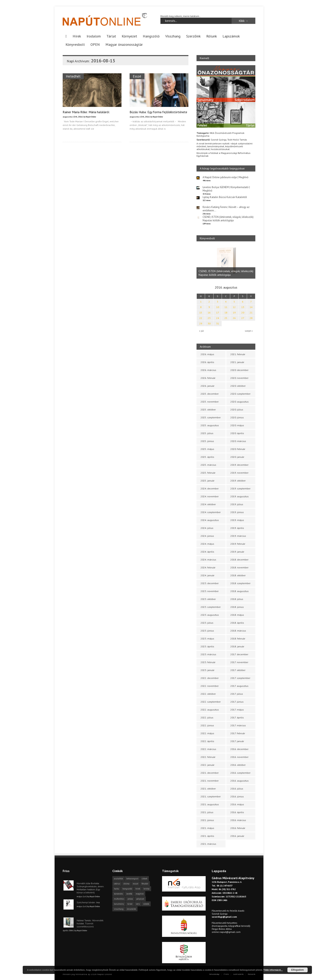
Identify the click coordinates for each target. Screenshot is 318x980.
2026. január (207, 386)
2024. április (207, 552)
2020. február (238, 449)
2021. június (207, 820)
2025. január (207, 481)
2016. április (237, 812)
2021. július (207, 812)
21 (251, 313)
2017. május (237, 710)
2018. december (239, 560)
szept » (249, 331)
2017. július (237, 694)
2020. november (239, 378)
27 (243, 318)
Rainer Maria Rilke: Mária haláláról (86, 112)
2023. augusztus (210, 615)
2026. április (207, 362)
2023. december (210, 583)
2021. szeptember (211, 796)
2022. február (208, 757)
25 (226, 318)
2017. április (237, 717)
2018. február (238, 639)
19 (234, 313)
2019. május (237, 520)
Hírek (77, 36)
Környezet (129, 36)
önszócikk (131, 909)
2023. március (208, 654)
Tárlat (111, 36)
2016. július (237, 789)
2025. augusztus (210, 425)
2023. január (207, 670)
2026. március (208, 370)
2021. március (208, 844)
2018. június (237, 607)
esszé (135, 884)
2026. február (208, 378)
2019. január (237, 552)
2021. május (207, 828)
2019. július (237, 504)
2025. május (207, 449)
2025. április (207, 457)
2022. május (207, 733)
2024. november (210, 496)
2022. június (207, 725)
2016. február (238, 828)
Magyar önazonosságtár (124, 44)
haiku (117, 889)
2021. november (210, 781)
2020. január (237, 457)
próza (130, 899)
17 (218, 313)
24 (218, 318)
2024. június (207, 536)
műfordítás (119, 899)
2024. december (210, 488)
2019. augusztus (240, 496)
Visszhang (173, 36)
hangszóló (127, 889)
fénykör (145, 884)
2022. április (207, 741)
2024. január (207, 575)
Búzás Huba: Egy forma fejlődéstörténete (158, 112)
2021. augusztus (210, 804)
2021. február (238, 354)
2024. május (207, 544)
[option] (226, 262)
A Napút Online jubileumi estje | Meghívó (226, 177)
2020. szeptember (240, 394)
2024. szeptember (211, 512)
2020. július (237, 410)
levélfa (129, 894)
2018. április (237, 623)
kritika (147, 889)
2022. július (207, 717)
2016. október (238, 765)
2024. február (208, 567)
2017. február (238, 733)
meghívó (140, 894)
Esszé (137, 76)
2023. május (207, 639)
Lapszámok (231, 36)
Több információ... (273, 970)
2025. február (208, 473)
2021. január (237, 362)
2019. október (238, 481)
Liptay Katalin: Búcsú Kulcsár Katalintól (225, 197)
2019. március (238, 536)
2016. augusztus (240, 781)
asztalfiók (118, 879)
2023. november (210, 591)
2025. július (207, 433)
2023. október (208, 599)
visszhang (119, 909)
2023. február (208, 662)
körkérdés (118, 894)
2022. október (208, 694)
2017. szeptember (240, 678)
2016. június (237, 796)
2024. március (208, 560)
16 (209, 313)
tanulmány (119, 904)
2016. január (237, 836)
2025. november (210, 402)
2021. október (208, 789)
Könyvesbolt (75, 44)
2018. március (238, 631)
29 (201, 323)
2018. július (237, 599)
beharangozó (132, 879)
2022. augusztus (210, 710)
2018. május (237, 615)
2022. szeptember (211, 702)
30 (209, 323)
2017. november (239, 662)
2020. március (238, 441)
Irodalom (94, 36)
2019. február (238, 544)
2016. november (239, 757)
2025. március (208, 465)
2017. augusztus (239, 686)
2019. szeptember (240, 488)
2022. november (210, 686)
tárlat (130, 904)
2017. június (237, 702)
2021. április (207, 836)
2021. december (210, 773)
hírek (138, 889)
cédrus (117, 884)
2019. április (237, 528)
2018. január (237, 646)
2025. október (208, 410)
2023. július (207, 623)
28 (251, 318)
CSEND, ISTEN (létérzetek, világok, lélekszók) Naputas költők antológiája (228, 219)
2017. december (239, 654)
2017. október (238, 670)
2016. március (238, 820)
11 (226, 307)
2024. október (208, 504)
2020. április (237, 433)
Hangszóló (151, 36)
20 (243, 313)
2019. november (239, 473)
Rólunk (212, 36)
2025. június (207, 441)
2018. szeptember (240, 583)
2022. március (208, 749)
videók (146, 904)
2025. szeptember (211, 417)
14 (251, 307)
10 (218, 307)
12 (234, 307)
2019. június (237, 512)
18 (226, 313)
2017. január (237, 741)
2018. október (238, 575)
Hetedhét (73, 76)
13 (243, 307)
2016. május (237, 804)
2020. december (239, 370)
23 (209, 318)
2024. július (207, 528)
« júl (201, 331)
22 (201, 318)
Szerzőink (193, 36)
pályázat (140, 899)
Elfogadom (298, 970)
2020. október (238, 386)
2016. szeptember (240, 773)
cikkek (144, 879)
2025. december (210, 394)
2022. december (210, 678)
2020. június (237, 417)
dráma (126, 884)
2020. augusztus (240, 402)
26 (234, 318)
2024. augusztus (210, 520)
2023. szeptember (211, 607)
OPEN (95, 44)
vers (138, 904)
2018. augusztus (240, 591)
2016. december (239, 749)
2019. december (239, 465)
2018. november (239, 567)
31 (218, 323)
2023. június (207, 631)
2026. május (207, 354)
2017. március (238, 725)
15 (201, 313)
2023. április (207, 646)
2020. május (237, 425)
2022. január (207, 765)
